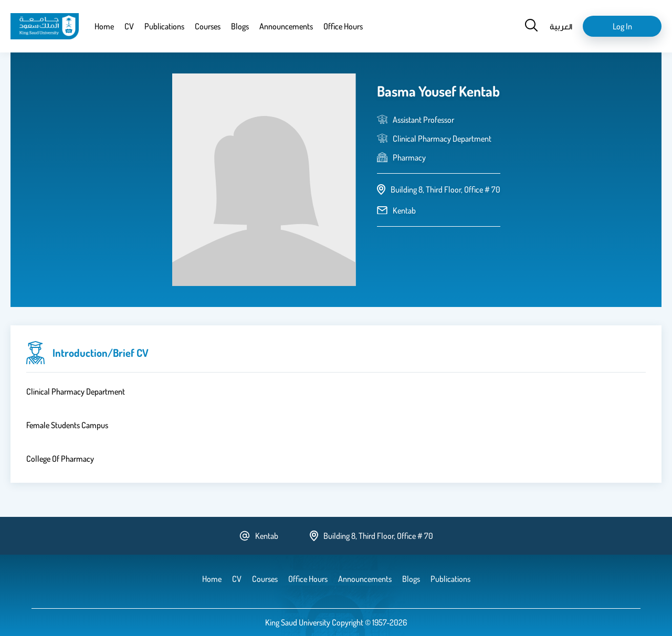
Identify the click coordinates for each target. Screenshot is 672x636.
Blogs (240, 26)
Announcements (286, 26)
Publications (164, 26)
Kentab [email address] (404, 210)
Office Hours (343, 26)
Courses (208, 26)
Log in (622, 26)
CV (129, 26)
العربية (561, 26)
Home (104, 26)
